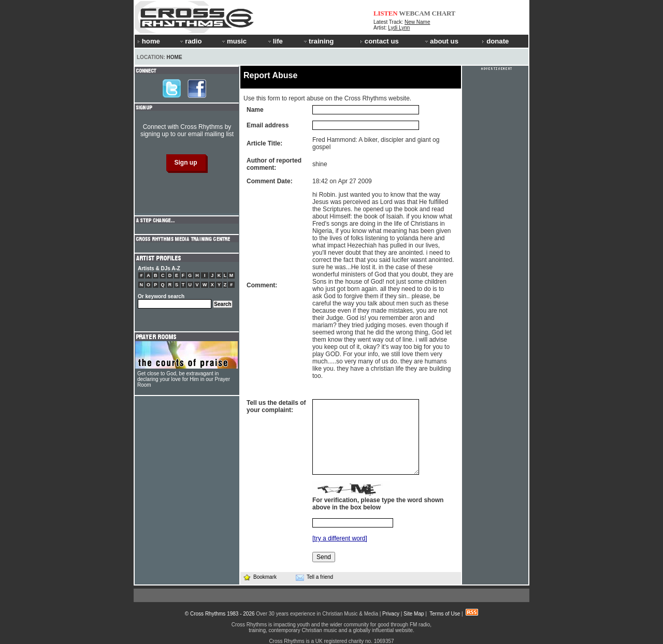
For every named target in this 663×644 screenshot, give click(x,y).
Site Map (414, 614)
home (149, 41)
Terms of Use (445, 614)
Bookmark (260, 577)
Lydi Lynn (399, 28)
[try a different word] (340, 538)
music (234, 41)
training (318, 41)
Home (175, 57)
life (275, 41)
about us (441, 41)
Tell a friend (314, 577)
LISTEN (386, 13)
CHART (444, 13)
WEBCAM (414, 13)
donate (495, 41)
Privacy (391, 614)
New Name (417, 22)
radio (190, 41)
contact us (379, 41)
